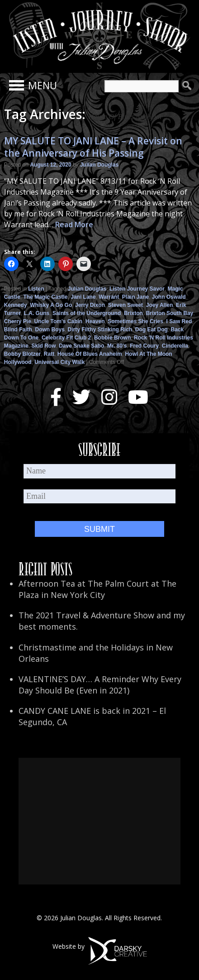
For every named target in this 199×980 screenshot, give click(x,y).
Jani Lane (83, 297)
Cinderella (175, 346)
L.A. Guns (37, 313)
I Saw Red (179, 321)
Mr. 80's (117, 346)
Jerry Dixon (90, 305)
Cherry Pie (18, 321)
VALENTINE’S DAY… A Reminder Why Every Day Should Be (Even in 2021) (100, 685)
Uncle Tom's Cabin (59, 321)
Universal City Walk (59, 362)
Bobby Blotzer (22, 354)
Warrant (109, 297)
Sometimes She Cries (135, 321)
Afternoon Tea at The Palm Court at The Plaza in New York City (97, 589)
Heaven (95, 321)
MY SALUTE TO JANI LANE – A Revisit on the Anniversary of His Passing (93, 147)
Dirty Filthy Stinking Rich (100, 330)
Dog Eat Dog (152, 330)
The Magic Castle (46, 297)
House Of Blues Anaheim (90, 354)
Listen (36, 289)
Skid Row (43, 346)
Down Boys (50, 330)
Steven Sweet (126, 305)
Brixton (133, 313)
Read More (74, 225)
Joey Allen (160, 305)
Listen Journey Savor (137, 289)
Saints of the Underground (87, 313)
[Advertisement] (99, 821)
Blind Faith (18, 330)
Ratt (49, 354)
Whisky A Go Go (51, 305)
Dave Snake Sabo (81, 346)
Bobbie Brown (112, 338)
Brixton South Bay (170, 313)
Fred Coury (144, 346)
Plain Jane (135, 297)
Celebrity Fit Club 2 (66, 338)
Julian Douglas (99, 165)
